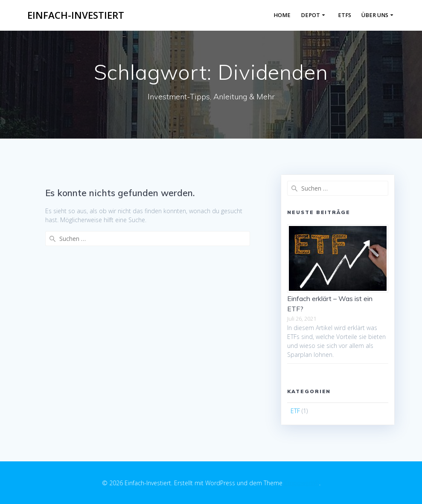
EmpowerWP (302, 483)
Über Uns (375, 15)
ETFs (345, 15)
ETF (295, 411)
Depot (310, 15)
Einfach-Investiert (76, 15)
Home (282, 15)
